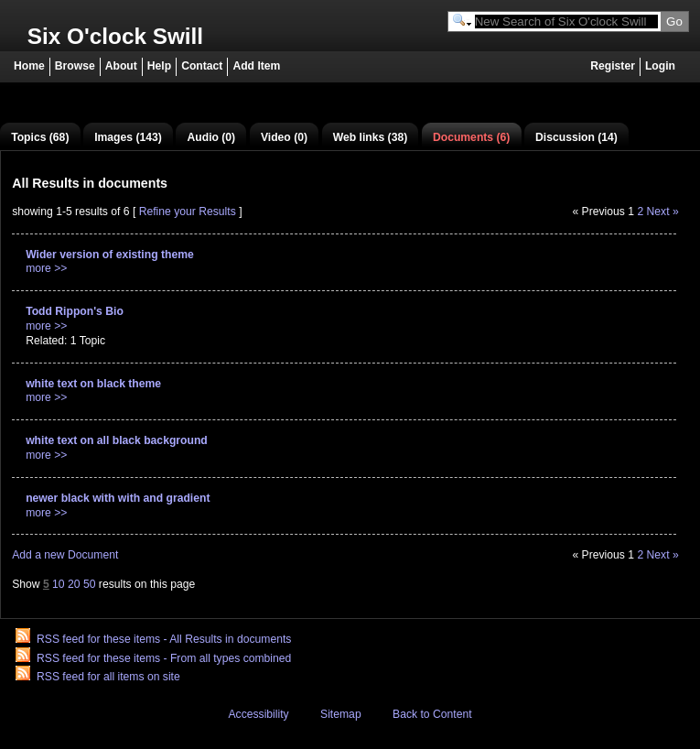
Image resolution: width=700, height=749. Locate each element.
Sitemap (341, 714)
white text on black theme (93, 384)
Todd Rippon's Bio (75, 311)
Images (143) (128, 137)
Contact (202, 66)
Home (29, 66)
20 (74, 584)
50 (90, 584)
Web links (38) (371, 137)
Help (159, 66)
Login (660, 66)
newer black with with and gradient (118, 498)
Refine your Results (188, 212)
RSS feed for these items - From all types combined (164, 658)
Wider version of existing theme (110, 255)
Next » (663, 212)
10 (59, 584)
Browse (75, 66)
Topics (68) (40, 137)
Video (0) (284, 137)
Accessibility (258, 714)
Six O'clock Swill (115, 36)
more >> (46, 268)
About (121, 66)
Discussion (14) (576, 137)
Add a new (65, 555)
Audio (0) (212, 137)
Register (613, 66)
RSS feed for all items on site (108, 677)
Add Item (256, 66)
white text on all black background (117, 440)
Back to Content (432, 714)
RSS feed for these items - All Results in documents (164, 639)
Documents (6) (471, 137)
